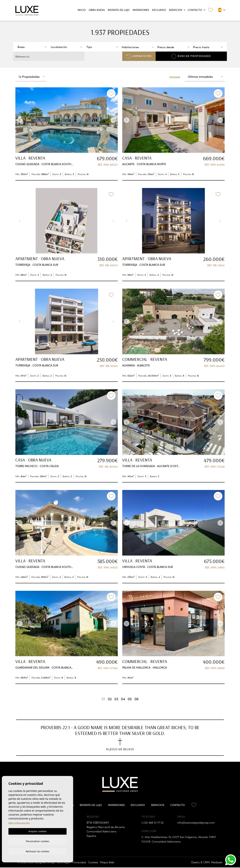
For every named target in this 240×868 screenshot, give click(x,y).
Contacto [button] (195, 10)
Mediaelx (217, 862)
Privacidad (79, 862)
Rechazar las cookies (37, 851)
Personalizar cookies (38, 841)
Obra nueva (97, 10)
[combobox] (32, 47)
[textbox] (33, 47)
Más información (19, 823)
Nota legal (63, 862)
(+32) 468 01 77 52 (153, 823)
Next (114, 120)
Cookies (93, 862)
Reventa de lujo (119, 10)
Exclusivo (159, 10)
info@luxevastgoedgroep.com (197, 823)
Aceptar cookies (37, 831)
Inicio (82, 10)
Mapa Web (107, 862)
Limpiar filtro (139, 56)
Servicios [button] (175, 10)
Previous (19, 120)
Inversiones (141, 10)
